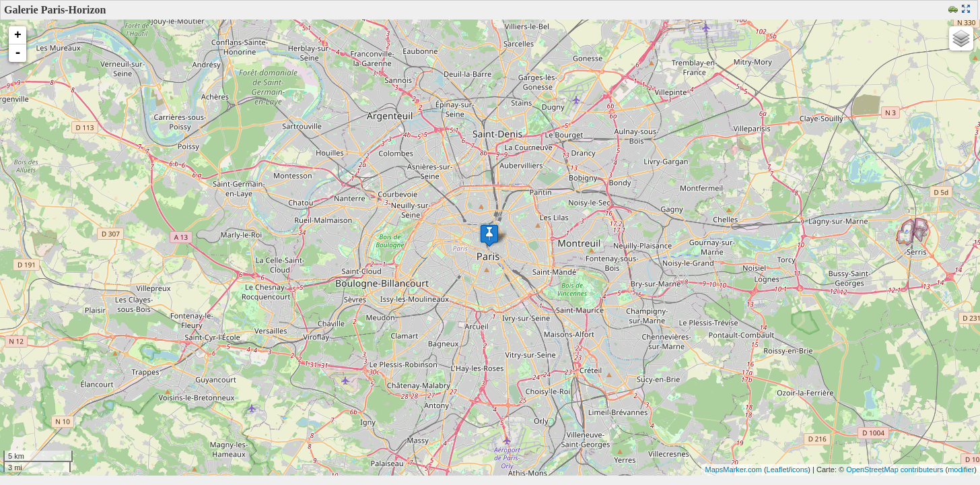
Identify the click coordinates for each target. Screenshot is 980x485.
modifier (961, 470)
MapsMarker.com (733, 470)
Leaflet (778, 470)
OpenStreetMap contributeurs (895, 470)
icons (800, 470)
